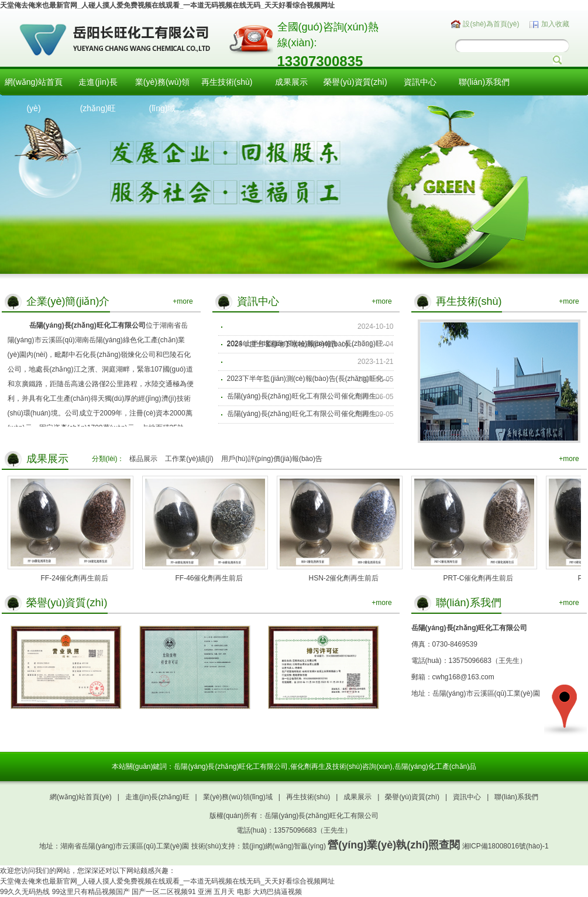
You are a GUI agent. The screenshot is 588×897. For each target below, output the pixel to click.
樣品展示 (143, 459)
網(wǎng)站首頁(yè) (34, 95)
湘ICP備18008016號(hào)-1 (506, 846)
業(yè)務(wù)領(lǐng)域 (162, 95)
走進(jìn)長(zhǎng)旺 (98, 95)
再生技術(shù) (227, 82)
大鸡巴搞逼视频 (277, 892)
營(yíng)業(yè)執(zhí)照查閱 (394, 845)
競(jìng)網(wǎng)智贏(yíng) (284, 846)
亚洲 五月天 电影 (224, 892)
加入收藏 (555, 24)
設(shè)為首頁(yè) (491, 24)
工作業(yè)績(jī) (189, 459)
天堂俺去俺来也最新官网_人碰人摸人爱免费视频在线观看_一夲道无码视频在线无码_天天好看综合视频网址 (167, 5)
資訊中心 (420, 82)
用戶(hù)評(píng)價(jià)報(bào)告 (272, 459)
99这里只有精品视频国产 (91, 892)
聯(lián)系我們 (484, 82)
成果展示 (291, 82)
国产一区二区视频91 (164, 892)
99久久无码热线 (25, 892)
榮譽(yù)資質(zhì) (355, 82)
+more (183, 301)
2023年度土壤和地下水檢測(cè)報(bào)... (290, 344)
